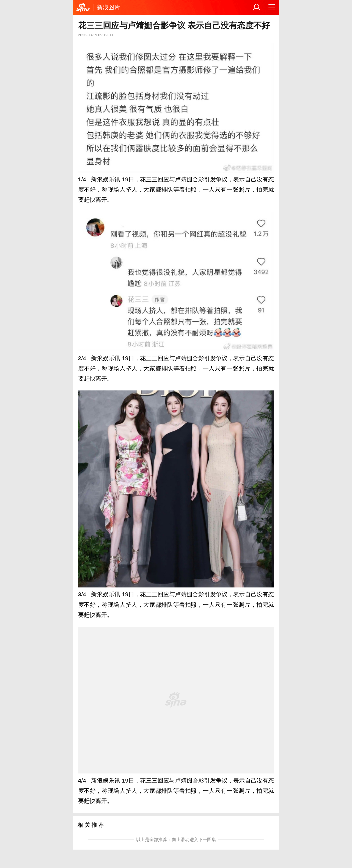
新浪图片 (108, 7)
